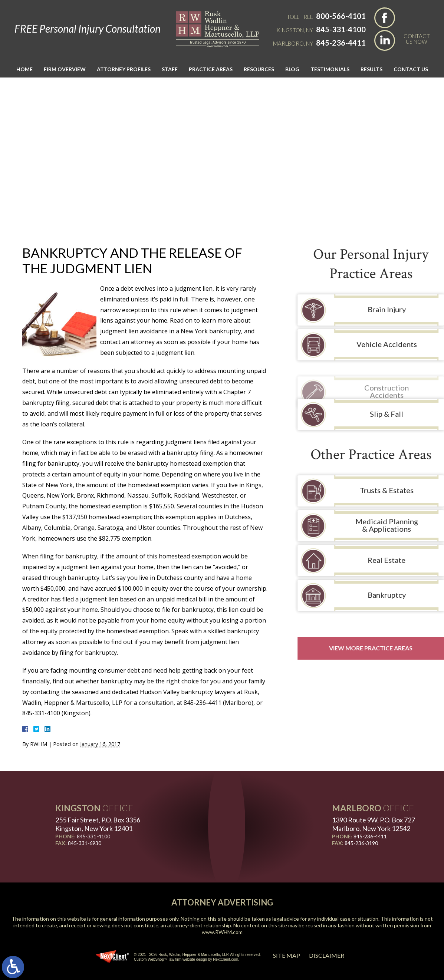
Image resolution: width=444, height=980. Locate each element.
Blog (292, 69)
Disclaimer (327, 955)
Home (24, 69)
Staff (170, 69)
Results (371, 69)
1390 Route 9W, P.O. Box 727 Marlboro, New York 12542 (374, 824)
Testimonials (330, 69)
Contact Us (411, 69)
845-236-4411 (341, 43)
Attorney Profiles (124, 69)
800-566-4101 (341, 16)
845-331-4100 (341, 29)
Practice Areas (211, 69)
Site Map (287, 955)
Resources (259, 69)
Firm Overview (65, 69)
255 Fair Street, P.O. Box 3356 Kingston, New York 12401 (98, 824)
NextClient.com (226, 959)
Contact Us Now (417, 39)
